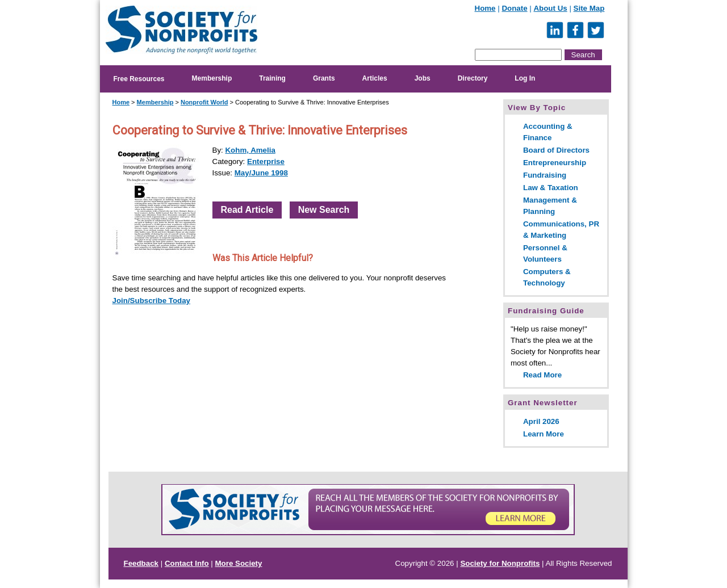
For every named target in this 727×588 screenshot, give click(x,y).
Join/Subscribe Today (152, 301)
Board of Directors (556, 150)
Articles (375, 78)
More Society (239, 563)
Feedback (141, 563)
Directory (473, 78)
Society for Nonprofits (500, 563)
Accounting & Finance (548, 132)
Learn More (544, 434)
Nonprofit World (204, 102)
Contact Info (187, 563)
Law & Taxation (551, 188)
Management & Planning (550, 206)
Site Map (589, 8)
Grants (324, 78)
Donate (514, 8)
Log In (525, 78)
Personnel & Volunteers (545, 253)
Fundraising (545, 175)
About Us (550, 8)
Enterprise (266, 161)
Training (272, 78)
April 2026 (541, 421)
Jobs (423, 78)
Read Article (247, 210)
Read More (542, 375)
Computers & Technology (547, 277)
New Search (324, 210)
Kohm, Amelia (250, 150)
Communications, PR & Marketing (561, 230)
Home (485, 8)
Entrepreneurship (555, 163)
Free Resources (139, 79)
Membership (212, 78)
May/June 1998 (261, 173)
